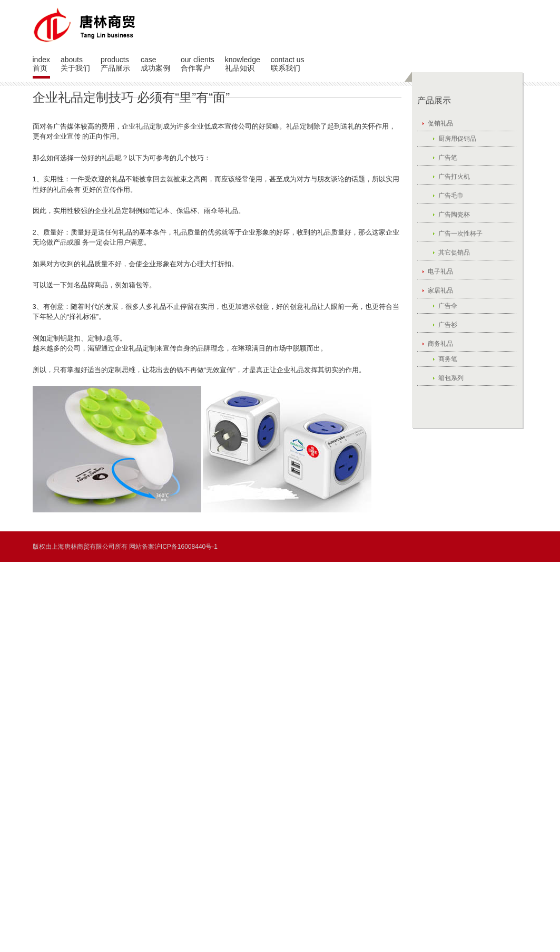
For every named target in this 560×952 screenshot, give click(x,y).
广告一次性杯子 (460, 234)
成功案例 (155, 68)
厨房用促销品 (457, 139)
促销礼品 (440, 123)
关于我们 (75, 68)
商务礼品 (440, 344)
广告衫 (448, 325)
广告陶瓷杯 (454, 215)
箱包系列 (451, 378)
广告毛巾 (451, 196)
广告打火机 (454, 177)
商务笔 (448, 359)
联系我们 (286, 68)
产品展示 (115, 68)
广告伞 (448, 306)
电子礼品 (440, 271)
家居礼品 (440, 290)
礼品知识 (240, 68)
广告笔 (448, 158)
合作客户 (195, 68)
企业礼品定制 (142, 126)
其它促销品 (454, 252)
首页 (40, 68)
